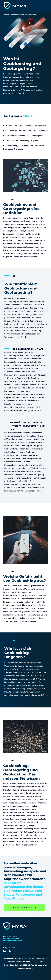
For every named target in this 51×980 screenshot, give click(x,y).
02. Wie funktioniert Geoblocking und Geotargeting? (25, 131)
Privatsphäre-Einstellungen (19, 962)
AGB (42, 962)
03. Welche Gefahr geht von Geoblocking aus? (23, 136)
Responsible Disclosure (13, 958)
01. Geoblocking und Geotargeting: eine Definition (25, 126)
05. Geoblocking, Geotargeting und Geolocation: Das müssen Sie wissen (24, 147)
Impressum (30, 958)
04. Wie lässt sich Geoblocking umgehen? (21, 141)
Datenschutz (42, 958)
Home (6, 15)
